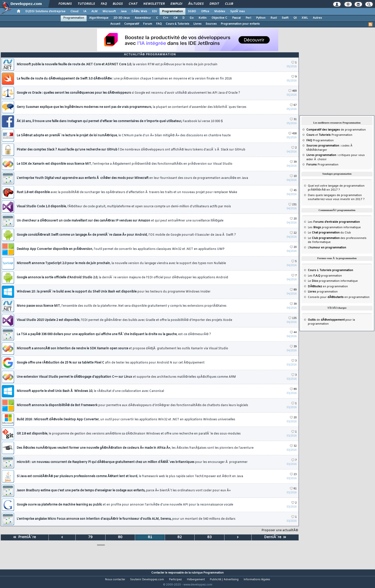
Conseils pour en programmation (339, 297)
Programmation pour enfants (240, 24)
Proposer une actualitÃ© (280, 530)
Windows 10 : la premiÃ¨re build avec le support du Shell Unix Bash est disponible (114, 292)
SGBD (192, 11)
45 (293, 190)
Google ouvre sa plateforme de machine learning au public (125, 505)
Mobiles (220, 11)
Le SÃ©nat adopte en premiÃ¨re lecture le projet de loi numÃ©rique (124, 136)
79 (90, 537)
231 (293, 205)
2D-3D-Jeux (122, 18)
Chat (133, 4)
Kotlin (203, 18)
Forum (148, 24)
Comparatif (132, 24)
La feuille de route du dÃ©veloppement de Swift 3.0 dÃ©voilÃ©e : (124, 79)
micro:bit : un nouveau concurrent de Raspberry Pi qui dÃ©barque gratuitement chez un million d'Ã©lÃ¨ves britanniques (132, 462)
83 (210, 537)
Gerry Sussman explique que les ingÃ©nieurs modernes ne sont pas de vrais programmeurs (132, 107)
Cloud (74, 11)
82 (180, 537)
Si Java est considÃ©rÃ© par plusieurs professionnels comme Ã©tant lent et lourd (130, 476)
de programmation (336, 130)
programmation (323, 292)
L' (327, 248)
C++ (166, 18)
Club (229, 4)
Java (124, 11)
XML (305, 18)
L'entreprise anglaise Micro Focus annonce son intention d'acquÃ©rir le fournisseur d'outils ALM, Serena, (126, 519)
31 (293, 119)
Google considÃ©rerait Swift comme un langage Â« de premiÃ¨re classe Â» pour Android (126, 235)
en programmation (328, 287)
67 (293, 105)
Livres (197, 24)
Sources (211, 24)
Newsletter (154, 4)
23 (293, 475)
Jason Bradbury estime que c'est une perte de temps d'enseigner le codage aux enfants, (124, 491)
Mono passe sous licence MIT (122, 306)
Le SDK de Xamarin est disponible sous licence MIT (125, 164)
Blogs (118, 4)
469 (293, 91)
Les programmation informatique (334, 227)
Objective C (219, 18)
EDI (155, 11)
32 (293, 446)
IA (85, 11)
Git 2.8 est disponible (129, 434)
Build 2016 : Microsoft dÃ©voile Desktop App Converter (126, 420)
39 (293, 162)
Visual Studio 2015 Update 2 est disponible (124, 320)
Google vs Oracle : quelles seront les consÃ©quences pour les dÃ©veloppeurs (128, 93)
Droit (214, 4)
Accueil (115, 24)
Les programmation (325, 276)
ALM (94, 11)
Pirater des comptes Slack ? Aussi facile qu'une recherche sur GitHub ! (131, 150)
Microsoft (109, 11)
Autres (317, 18)
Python (261, 18)
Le (324, 233)
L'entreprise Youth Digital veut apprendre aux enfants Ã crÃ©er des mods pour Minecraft (132, 178)
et (319, 135)
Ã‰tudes (196, 4)
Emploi (176, 4)
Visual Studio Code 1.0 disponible (124, 207)
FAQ (104, 4)
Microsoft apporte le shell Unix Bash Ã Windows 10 (90, 391)
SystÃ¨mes (238, 11)
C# (175, 18)
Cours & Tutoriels (178, 24)
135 (293, 318)
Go (192, 18)
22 (293, 233)
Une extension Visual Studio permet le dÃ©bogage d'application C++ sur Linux (126, 377)
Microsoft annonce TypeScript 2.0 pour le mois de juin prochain (121, 263)
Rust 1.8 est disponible (127, 192)
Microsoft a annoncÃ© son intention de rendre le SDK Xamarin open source (122, 349)
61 (293, 489)
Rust (274, 18)
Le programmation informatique (333, 281)
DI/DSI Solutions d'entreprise (45, 11)
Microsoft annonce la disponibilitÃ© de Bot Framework (132, 405)
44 (293, 332)
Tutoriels (86, 4)
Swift (285, 18)
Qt (295, 18)
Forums (65, 4)
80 (120, 537)
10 (293, 176)
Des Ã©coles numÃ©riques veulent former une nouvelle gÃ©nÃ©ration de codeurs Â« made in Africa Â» (135, 448)
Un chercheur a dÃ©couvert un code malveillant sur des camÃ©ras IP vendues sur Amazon (120, 221)
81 (150, 537)
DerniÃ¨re (275, 537)
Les (334, 222)
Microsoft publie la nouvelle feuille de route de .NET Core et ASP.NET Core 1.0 (117, 65)
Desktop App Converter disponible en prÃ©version (121, 249)
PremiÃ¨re (25, 537)
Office (205, 11)
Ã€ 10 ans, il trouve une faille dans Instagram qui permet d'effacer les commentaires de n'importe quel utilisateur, (120, 121)
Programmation (172, 11)
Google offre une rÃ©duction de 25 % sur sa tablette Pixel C (111, 363)
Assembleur (143, 18)
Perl (248, 18)
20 (293, 219)
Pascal (236, 18)
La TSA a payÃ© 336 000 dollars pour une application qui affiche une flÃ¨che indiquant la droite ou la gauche (114, 334)
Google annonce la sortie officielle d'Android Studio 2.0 (122, 278)
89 (293, 290)
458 (293, 134)
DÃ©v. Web (139, 11)
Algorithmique (99, 18)
